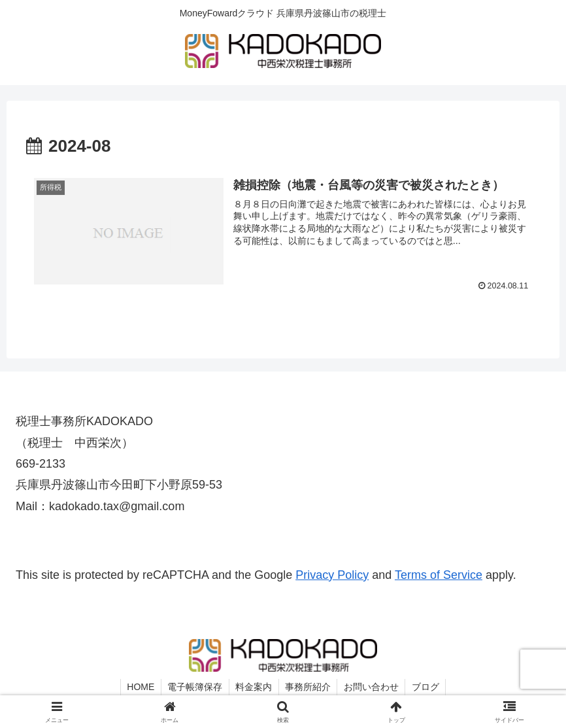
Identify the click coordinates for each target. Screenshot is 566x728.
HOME (139, 687)
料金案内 (254, 687)
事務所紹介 (308, 687)
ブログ (427, 687)
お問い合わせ (373, 687)
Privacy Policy (332, 575)
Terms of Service (439, 575)
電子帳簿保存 (194, 687)
